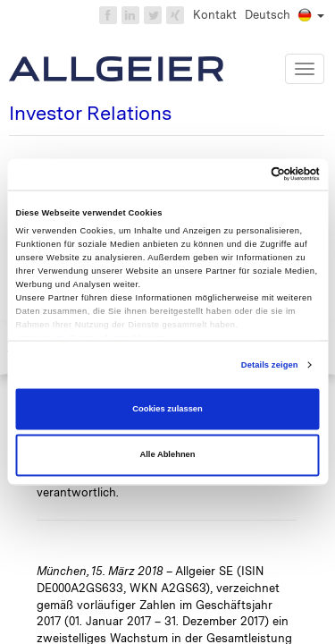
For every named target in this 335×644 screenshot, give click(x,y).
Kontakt (215, 15)
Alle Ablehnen (167, 455)
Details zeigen (270, 365)
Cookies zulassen (167, 409)
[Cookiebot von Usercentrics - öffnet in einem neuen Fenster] (243, 174)
